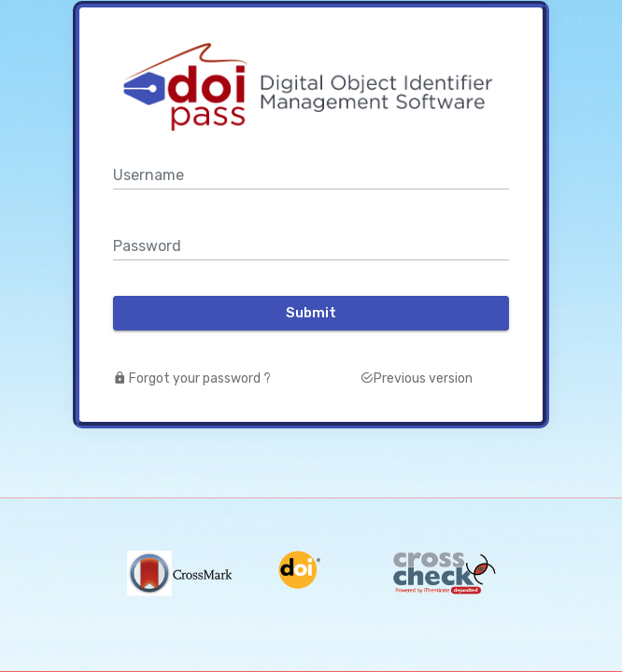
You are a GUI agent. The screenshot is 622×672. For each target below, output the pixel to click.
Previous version (417, 378)
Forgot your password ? (192, 378)
